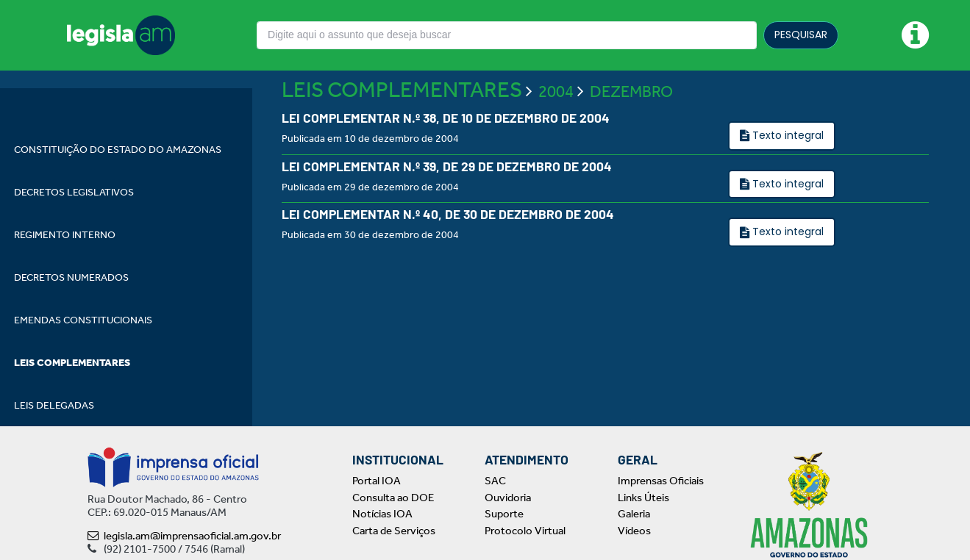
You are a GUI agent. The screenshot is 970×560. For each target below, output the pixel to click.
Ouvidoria (508, 498)
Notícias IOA (382, 514)
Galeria (634, 514)
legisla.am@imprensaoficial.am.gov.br (184, 536)
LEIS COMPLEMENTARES (402, 134)
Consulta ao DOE (393, 498)
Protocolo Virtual (525, 531)
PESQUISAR (801, 35)
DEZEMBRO (631, 136)
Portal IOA (377, 481)
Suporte (504, 514)
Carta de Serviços (394, 531)
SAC (495, 481)
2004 (556, 136)
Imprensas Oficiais (661, 481)
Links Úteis (643, 498)
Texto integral (787, 179)
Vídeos (634, 531)
